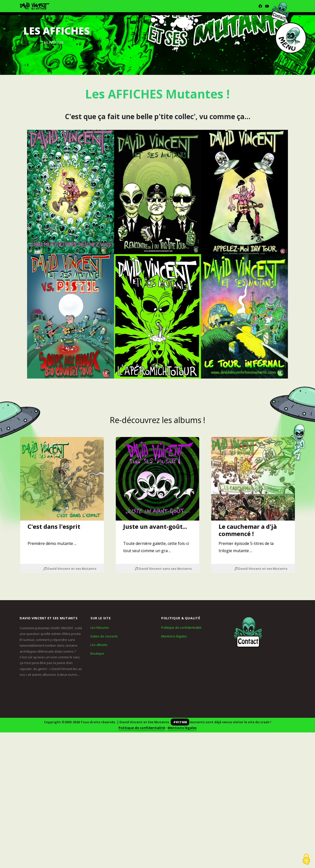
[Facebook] (260, 6)
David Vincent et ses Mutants (70, 569)
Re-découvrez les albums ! (157, 420)
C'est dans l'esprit (54, 526)
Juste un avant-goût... (155, 526)
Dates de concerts (104, 636)
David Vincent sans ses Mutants (163, 569)
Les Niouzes (100, 627)
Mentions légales (174, 636)
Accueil (30, 42)
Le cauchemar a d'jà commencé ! (248, 530)
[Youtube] (267, 6)
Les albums (99, 645)
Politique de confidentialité (181, 627)
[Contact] (248, 632)
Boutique (97, 653)
